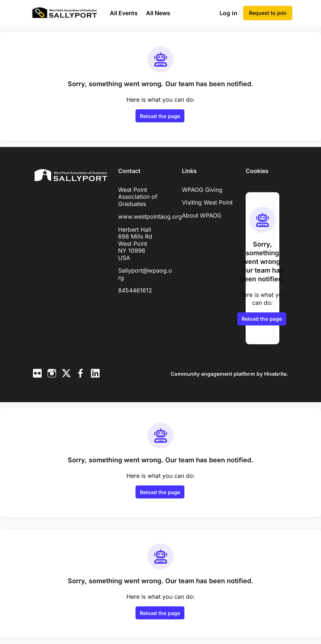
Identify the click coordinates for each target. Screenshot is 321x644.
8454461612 (135, 290)
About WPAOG (202, 215)
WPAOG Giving (202, 190)
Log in (228, 13)
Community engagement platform (213, 374)
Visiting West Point (207, 202)
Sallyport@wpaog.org (145, 274)
